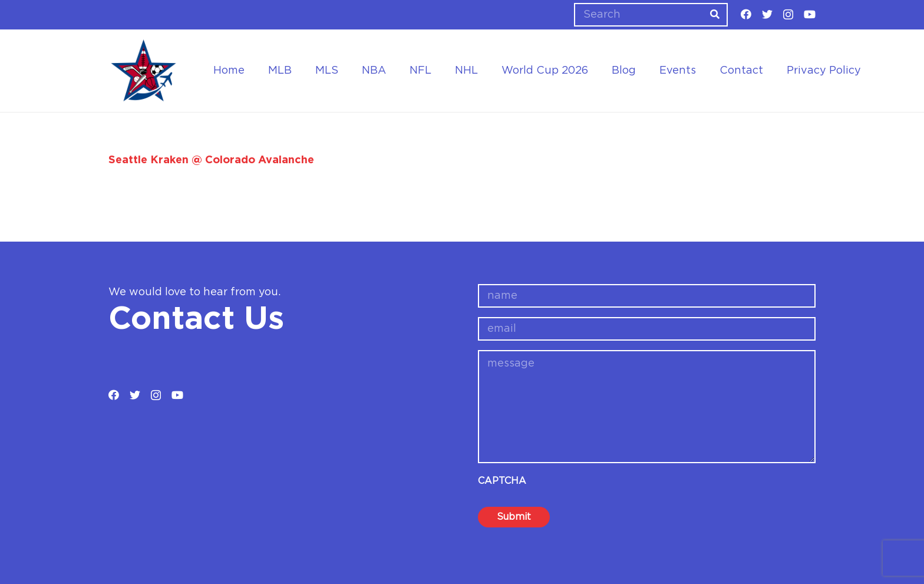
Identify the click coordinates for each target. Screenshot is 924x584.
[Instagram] (788, 15)
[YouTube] (810, 14)
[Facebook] (746, 14)
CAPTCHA (502, 481)
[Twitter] (767, 14)
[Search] (651, 15)
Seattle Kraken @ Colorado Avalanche (211, 160)
